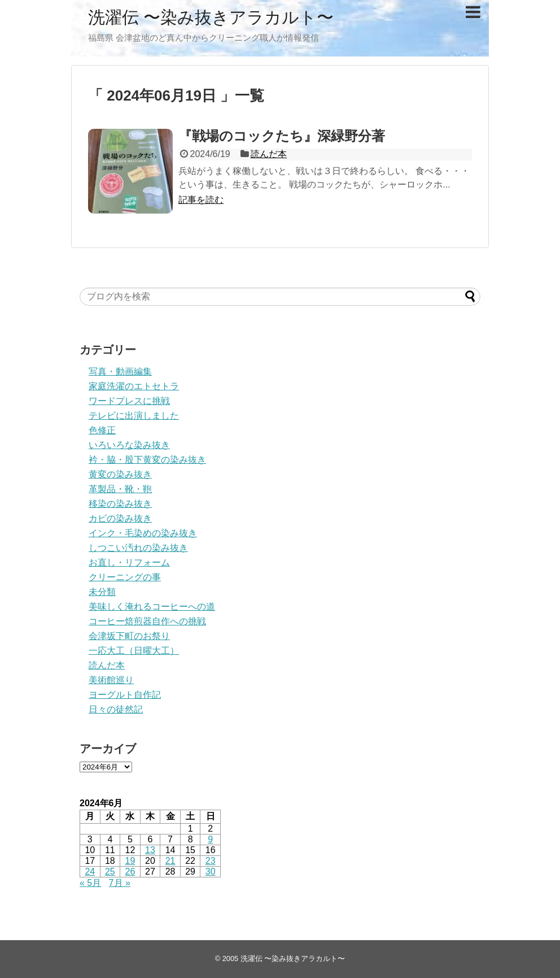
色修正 (102, 430)
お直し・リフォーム (129, 562)
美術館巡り (111, 680)
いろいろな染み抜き (129, 445)
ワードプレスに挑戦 (129, 401)
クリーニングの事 (125, 577)
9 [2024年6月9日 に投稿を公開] (210, 839)
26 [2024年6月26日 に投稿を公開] (130, 871)
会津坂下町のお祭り (129, 636)
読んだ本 (269, 154)
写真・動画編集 (120, 371)
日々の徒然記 (116, 709)
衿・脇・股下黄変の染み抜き (147, 460)
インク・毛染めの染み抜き (143, 533)
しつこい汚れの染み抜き (138, 548)
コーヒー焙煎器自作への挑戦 (147, 621)
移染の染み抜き (120, 504)
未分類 (102, 592)
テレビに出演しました (134, 416)
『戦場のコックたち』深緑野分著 (282, 136)
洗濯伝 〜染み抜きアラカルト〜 (211, 17)
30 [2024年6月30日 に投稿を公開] (211, 871)
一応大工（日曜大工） (134, 651)
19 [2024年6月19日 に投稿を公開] (130, 861)
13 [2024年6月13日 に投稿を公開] (150, 850)
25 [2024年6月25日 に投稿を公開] (110, 871)
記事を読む (201, 200)
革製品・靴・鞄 (120, 489)
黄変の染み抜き (120, 474)
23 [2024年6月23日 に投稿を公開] (211, 861)
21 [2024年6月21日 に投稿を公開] (170, 861)
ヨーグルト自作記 (125, 695)
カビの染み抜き (120, 518)
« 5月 (90, 883)
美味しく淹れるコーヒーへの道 (152, 607)
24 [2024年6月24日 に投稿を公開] (90, 871)
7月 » (120, 883)
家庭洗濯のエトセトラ (134, 386)
